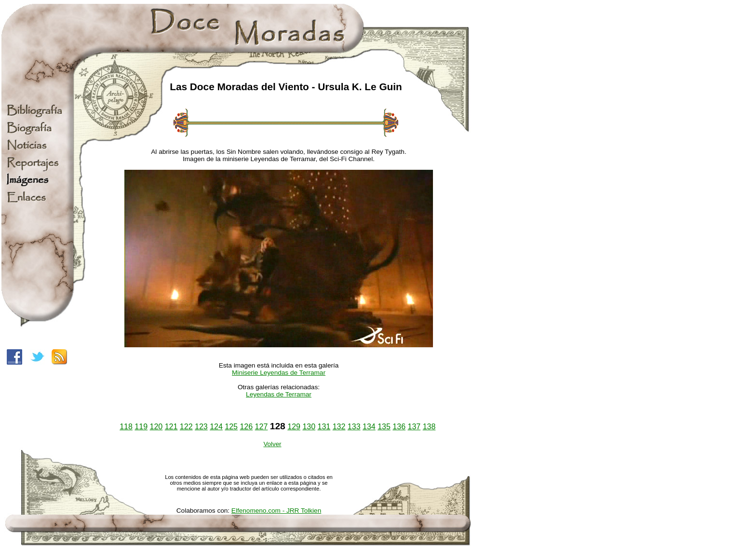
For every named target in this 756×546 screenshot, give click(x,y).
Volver (272, 444)
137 (414, 427)
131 (324, 427)
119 (141, 427)
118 (126, 427)
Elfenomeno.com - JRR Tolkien (276, 511)
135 (384, 427)
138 (429, 427)
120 (156, 427)
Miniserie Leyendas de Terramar (279, 373)
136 (399, 427)
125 (231, 427)
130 (309, 427)
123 (201, 427)
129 (294, 427)
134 (369, 427)
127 (262, 427)
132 (339, 427)
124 (216, 427)
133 (354, 427)
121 (171, 427)
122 (186, 427)
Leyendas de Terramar (279, 394)
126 (246, 427)
